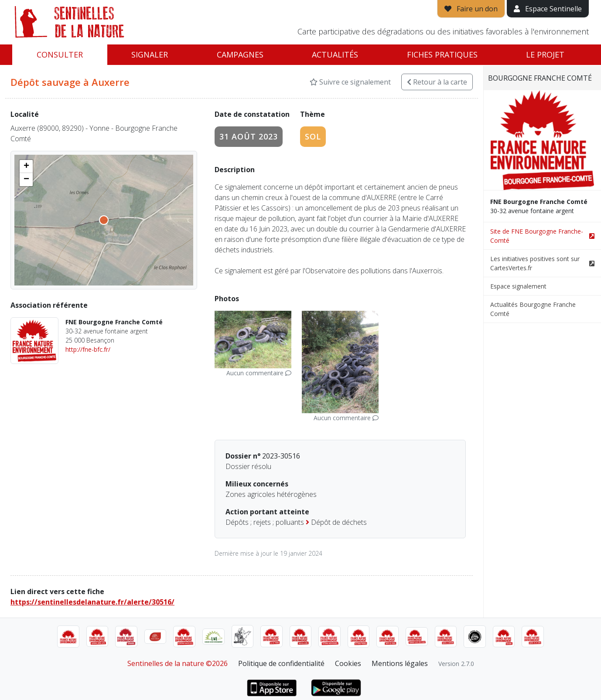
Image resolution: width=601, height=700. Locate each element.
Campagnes (240, 54)
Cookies (348, 663)
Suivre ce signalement (350, 82)
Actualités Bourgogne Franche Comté (533, 309)
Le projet (545, 54)
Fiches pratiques (442, 54)
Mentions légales (400, 663)
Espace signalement (518, 286)
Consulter (60, 54)
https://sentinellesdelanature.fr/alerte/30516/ (92, 602)
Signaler (150, 54)
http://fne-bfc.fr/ (88, 349)
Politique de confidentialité (281, 663)
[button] (26, 167)
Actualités (335, 54)
